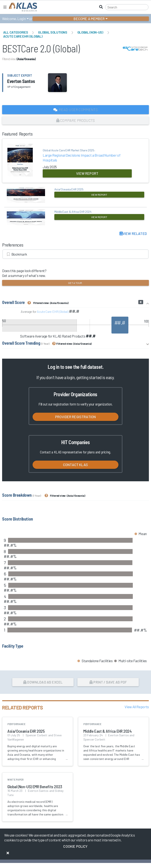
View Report (87, 173)
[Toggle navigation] (5, 7)
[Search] (127, 7)
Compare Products (75, 120)
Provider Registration (76, 417)
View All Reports (137, 707)
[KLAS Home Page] (22, 7)
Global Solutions (53, 32)
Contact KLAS (75, 465)
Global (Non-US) (90, 32)
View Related (133, 233)
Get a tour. (75, 283)
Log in (53, 367)
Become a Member (89, 19)
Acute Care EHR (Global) (23, 36)
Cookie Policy (75, 846)
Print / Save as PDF (108, 682)
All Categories (16, 32)
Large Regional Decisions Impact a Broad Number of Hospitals (87, 155)
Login (21, 19)
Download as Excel (43, 682)
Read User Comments (75, 110)
